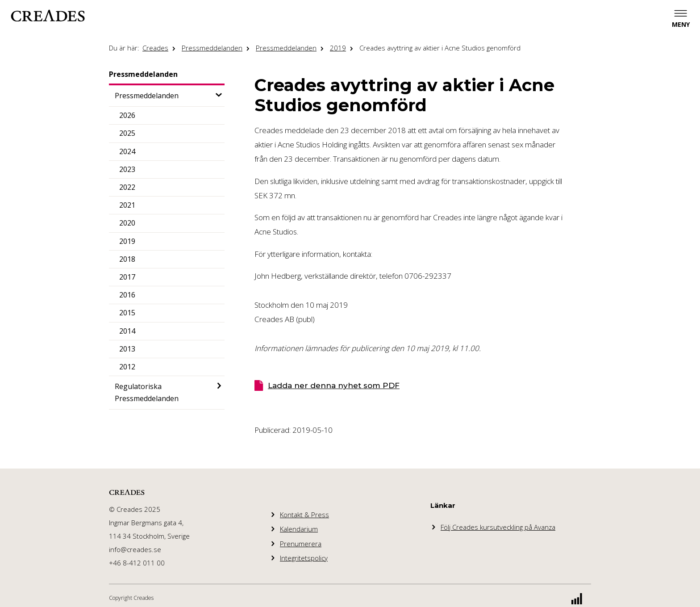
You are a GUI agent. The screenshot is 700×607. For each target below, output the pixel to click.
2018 (127, 259)
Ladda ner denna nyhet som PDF (334, 385)
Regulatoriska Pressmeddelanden (147, 392)
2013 (127, 349)
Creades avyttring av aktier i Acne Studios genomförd (440, 48)
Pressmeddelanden (212, 48)
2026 (127, 115)
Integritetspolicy (304, 558)
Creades (155, 48)
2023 (127, 169)
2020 (127, 223)
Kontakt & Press (304, 515)
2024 (127, 151)
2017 (127, 277)
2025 (127, 133)
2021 (127, 205)
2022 (127, 187)
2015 (127, 313)
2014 (127, 331)
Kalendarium (299, 529)
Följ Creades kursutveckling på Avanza (498, 527)
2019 (338, 48)
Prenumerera (301, 544)
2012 (127, 367)
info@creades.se (135, 549)
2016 (127, 295)
